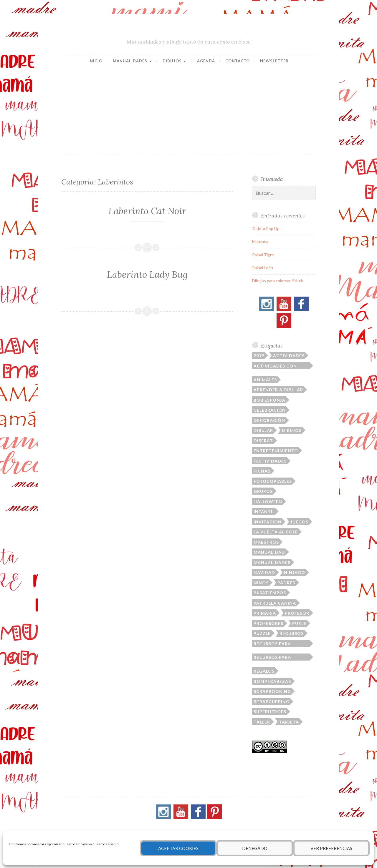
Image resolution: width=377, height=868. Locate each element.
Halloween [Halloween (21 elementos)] (268, 502)
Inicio (95, 61)
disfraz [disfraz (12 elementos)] (263, 441)
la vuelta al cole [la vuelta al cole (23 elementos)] (276, 532)
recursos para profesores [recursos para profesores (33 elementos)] (272, 658)
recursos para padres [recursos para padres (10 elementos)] (272, 644)
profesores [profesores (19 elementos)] (268, 623)
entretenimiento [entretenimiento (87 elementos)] (276, 451)
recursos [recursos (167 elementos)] (292, 633)
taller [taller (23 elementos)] (262, 722)
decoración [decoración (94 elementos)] (269, 420)
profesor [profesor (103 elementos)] (297, 613)
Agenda (206, 61)
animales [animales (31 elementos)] (265, 380)
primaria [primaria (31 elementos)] (265, 613)
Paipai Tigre (263, 255)
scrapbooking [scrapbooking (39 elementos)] (272, 691)
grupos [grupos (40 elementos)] (263, 491)
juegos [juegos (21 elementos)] (299, 522)
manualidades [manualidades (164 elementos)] (272, 562)
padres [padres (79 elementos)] (286, 583)
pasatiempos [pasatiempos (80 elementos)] (270, 593)
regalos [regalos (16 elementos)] (264, 671)
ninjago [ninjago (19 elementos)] (295, 572)
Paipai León (263, 268)
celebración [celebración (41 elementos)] (270, 410)
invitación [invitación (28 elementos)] (268, 522)
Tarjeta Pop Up (266, 228)
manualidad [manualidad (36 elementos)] (269, 552)
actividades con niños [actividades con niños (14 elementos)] (275, 366)
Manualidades (130, 61)
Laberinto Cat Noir (147, 211)
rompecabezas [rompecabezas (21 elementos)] (272, 681)
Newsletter (274, 61)
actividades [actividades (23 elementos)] (289, 356)
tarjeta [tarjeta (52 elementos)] (289, 722)
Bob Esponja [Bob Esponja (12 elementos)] (269, 400)
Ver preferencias (331, 848)
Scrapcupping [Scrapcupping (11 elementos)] (272, 702)
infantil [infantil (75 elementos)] (264, 512)
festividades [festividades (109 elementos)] (270, 461)
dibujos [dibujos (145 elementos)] (292, 430)
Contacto (238, 61)
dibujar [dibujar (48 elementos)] (263, 430)
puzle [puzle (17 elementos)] (299, 623)
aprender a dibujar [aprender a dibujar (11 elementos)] (278, 390)
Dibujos (172, 61)
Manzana (260, 241)
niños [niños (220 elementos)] (261, 583)
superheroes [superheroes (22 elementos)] (270, 712)
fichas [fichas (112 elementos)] (262, 471)
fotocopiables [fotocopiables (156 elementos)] (273, 481)
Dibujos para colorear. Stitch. (278, 281)
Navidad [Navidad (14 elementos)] (264, 572)
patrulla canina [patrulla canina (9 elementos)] (275, 603)
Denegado (255, 848)
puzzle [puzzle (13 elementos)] (262, 633)
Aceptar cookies (178, 848)
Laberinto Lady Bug (147, 275)
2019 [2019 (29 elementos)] (259, 356)
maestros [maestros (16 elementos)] (266, 542)
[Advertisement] (188, 111)
